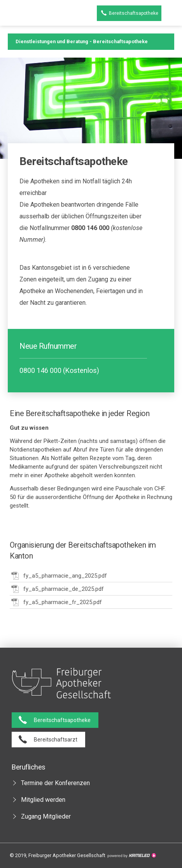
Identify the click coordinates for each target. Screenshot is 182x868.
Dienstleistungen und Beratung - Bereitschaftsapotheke (91, 42)
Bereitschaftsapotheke (134, 13)
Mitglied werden (43, 800)
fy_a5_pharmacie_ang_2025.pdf (58, 575)
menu (171, 13)
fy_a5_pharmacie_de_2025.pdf (57, 589)
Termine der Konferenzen (55, 783)
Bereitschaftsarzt (56, 740)
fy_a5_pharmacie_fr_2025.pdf (56, 602)
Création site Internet (131, 856)
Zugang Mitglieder (46, 816)
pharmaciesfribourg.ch (23, 13)
